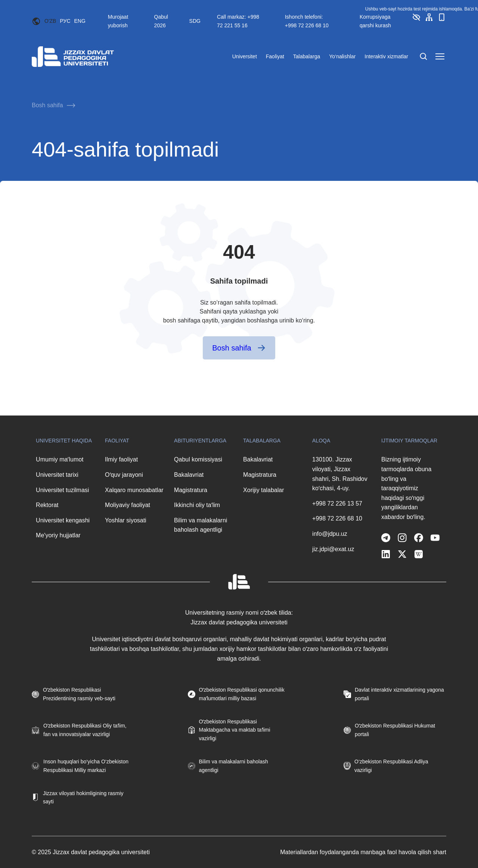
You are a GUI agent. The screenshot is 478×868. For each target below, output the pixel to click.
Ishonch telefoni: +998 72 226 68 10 (307, 21)
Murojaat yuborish (118, 21)
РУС (65, 21)
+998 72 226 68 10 (337, 518)
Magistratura (191, 490)
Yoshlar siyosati (126, 520)
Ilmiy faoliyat (121, 459)
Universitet (245, 56)
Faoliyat (275, 56)
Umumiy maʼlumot (60, 459)
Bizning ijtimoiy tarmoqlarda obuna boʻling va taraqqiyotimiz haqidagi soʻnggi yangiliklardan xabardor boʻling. (406, 488)
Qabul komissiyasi (198, 459)
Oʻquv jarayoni (124, 475)
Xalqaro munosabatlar (134, 490)
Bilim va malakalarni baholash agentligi (201, 525)
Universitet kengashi (63, 520)
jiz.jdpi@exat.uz (333, 549)
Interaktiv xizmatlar (386, 56)
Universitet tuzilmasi (62, 490)
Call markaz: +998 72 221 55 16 (238, 21)
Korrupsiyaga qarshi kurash (375, 21)
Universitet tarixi (57, 475)
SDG (195, 21)
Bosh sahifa (47, 105)
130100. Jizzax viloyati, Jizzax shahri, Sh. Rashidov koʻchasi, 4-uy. (340, 474)
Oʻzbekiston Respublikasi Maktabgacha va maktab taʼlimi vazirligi (235, 730)
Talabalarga (307, 56)
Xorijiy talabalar (263, 490)
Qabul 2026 (161, 21)
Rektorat (47, 505)
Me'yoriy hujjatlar (58, 535)
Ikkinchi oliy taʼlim (197, 505)
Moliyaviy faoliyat (128, 505)
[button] (416, 20)
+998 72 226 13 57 (337, 503)
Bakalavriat (189, 475)
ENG (80, 21)
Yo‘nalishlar (342, 56)
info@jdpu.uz (330, 534)
